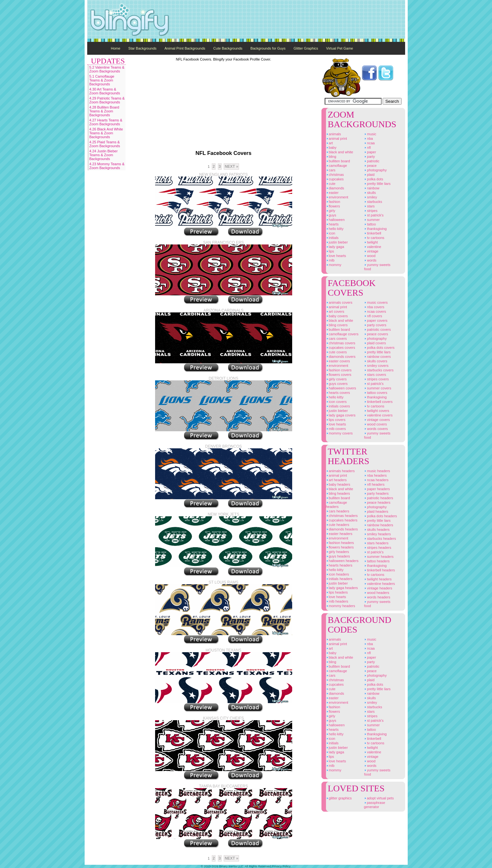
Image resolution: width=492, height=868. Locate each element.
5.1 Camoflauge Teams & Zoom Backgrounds (102, 80)
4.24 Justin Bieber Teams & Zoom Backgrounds (104, 155)
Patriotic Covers (377, 329)
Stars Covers (375, 375)
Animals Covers (339, 302)
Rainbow (372, 188)
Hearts (332, 224)
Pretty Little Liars (377, 184)
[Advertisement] (288, 19)
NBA (368, 138)
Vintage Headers (378, 588)
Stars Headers (376, 543)
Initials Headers (339, 579)
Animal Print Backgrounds (185, 48)
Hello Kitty (335, 229)
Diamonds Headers (342, 529)
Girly (331, 211)
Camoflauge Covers (342, 334)
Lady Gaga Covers (341, 415)
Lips (330, 251)
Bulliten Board (338, 161)
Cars (331, 170)
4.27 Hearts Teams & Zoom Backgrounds (106, 122)
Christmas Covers (341, 343)
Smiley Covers (376, 366)
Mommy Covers (339, 433)
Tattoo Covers (376, 393)
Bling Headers (338, 493)
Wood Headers (376, 593)
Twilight (371, 242)
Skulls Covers (376, 361)
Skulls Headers (377, 529)
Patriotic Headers (378, 498)
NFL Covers (373, 316)
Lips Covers (336, 420)
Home (116, 48)
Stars (369, 206)
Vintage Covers (377, 420)
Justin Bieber (337, 242)
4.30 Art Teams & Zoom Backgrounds (105, 91)
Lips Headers (337, 592)
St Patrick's (374, 215)
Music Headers (377, 471)
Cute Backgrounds (228, 48)
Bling (331, 157)
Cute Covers (336, 352)
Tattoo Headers (377, 561)
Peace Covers (376, 334)
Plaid (369, 175)
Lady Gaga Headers (342, 588)
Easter (332, 193)
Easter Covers (338, 361)
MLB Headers (337, 601)
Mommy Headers (341, 606)
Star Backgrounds (142, 48)
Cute (331, 184)
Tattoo (370, 224)
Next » (231, 167)
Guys (331, 215)
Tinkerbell (372, 233)
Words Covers (376, 429)
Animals (334, 134)
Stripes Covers (376, 379)
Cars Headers (338, 511)
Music (370, 134)
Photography (375, 170)
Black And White (340, 152)
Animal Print (337, 138)
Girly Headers (338, 552)
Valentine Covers (378, 415)
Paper (370, 152)
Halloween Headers (342, 561)
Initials (332, 238)
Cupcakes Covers (341, 348)
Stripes (371, 211)
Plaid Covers (375, 343)
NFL (367, 148)
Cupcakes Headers (342, 520)
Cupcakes (335, 179)
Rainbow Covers (377, 357)
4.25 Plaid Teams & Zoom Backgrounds (105, 144)
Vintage (371, 251)
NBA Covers (374, 307)
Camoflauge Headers (337, 505)
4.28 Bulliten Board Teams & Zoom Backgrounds (104, 111)
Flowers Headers (340, 547)
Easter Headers (339, 534)
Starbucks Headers (380, 539)
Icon (331, 233)
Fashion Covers (339, 370)
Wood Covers (375, 424)
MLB (330, 260)
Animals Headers (340, 471)
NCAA (369, 143)
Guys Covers (337, 384)
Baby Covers (337, 316)
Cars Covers (336, 339)
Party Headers (376, 493)
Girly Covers (336, 379)
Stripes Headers (377, 548)
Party (369, 157)
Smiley (370, 197)
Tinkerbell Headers (379, 570)
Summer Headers (379, 557)
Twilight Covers (376, 411)
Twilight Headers (378, 579)
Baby (331, 148)
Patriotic (372, 161)
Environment (337, 197)
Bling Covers (337, 325)
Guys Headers (338, 556)
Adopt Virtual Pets (379, 798)
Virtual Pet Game (340, 48)
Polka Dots (373, 179)
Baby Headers (338, 484)
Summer (372, 220)
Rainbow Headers (378, 525)
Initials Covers (338, 406)
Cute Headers (338, 525)
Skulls (370, 193)
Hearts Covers (338, 393)
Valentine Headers (379, 584)
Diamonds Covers (341, 357)
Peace (370, 166)
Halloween (335, 220)
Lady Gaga (335, 247)
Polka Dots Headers (380, 516)
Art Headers (336, 480)
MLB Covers (336, 429)
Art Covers (335, 311)
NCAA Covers (375, 311)
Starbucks (373, 202)
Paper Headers (377, 489)
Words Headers (377, 597)
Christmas (335, 175)
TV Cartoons (374, 238)
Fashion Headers (340, 543)
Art (330, 143)
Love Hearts (336, 256)
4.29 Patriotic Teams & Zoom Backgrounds (107, 100)
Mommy (334, 265)
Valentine (372, 247)
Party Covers (375, 325)
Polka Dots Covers (379, 348)
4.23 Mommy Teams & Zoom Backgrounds (107, 166)
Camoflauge (337, 166)
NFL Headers (374, 484)
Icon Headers (338, 574)
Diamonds (335, 188)
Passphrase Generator (375, 805)
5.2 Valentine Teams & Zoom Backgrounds (107, 69)
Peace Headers (377, 502)
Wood (370, 256)
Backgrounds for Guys (268, 48)
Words (370, 260)
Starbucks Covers (379, 370)
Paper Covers (376, 320)
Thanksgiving (375, 229)
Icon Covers (336, 402)
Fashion (333, 202)
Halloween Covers (341, 388)
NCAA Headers (376, 480)
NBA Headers (375, 475)
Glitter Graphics (306, 48)
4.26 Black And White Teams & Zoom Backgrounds (106, 133)
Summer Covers (377, 388)
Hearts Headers (339, 565)
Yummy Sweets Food (377, 267)
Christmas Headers (342, 516)
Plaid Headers (376, 511)
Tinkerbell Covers (378, 402)
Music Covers (376, 302)
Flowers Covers (339, 375)
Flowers (333, 206)
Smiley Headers (377, 534)
